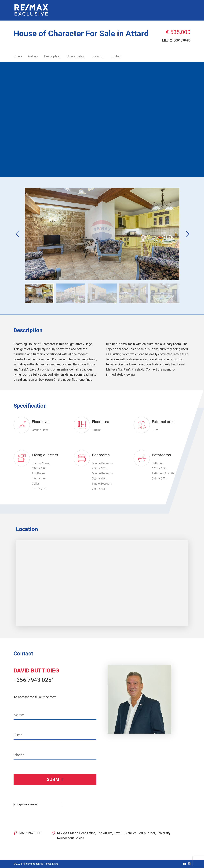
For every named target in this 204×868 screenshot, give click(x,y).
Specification (76, 56)
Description (52, 56)
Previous (17, 234)
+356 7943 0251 (34, 680)
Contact (116, 56)
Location (98, 56)
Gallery (33, 56)
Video (18, 56)
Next (184, 234)
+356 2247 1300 (30, 833)
